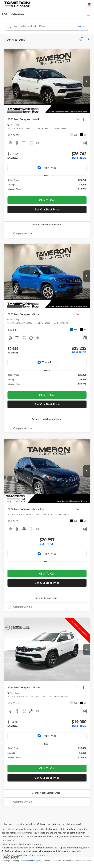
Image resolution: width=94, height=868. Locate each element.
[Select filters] (81, 40)
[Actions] (84, 119)
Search (81, 26)
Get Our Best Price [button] (47, 209)
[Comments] (84, 143)
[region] (47, 186)
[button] (5, 14)
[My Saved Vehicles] (89, 5)
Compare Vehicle (23, 233)
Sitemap (33, 861)
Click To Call (47, 200)
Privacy (40, 861)
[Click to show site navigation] (89, 14)
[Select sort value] (87, 40)
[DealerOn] (11, 857)
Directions (18, 14)
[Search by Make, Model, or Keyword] (44, 26)
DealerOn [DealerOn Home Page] (24, 861)
